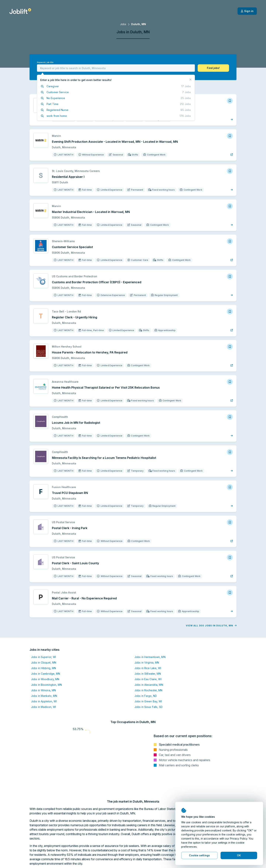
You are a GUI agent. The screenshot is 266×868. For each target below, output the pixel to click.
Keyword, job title (45, 62)
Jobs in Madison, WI (44, 707)
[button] (213, 68)
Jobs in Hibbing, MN (44, 668)
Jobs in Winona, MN (43, 690)
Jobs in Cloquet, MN (44, 663)
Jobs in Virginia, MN (147, 663)
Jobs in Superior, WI (44, 657)
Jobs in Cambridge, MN (46, 674)
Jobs (123, 24)
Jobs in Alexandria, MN (149, 685)
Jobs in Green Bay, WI (148, 701)
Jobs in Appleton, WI (44, 701)
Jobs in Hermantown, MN (150, 657)
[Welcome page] (20, 11)
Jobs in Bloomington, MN (46, 685)
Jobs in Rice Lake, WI (148, 668)
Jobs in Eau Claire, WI (148, 679)
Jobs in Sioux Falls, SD (149, 707)
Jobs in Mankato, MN (44, 696)
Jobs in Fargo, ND (146, 696)
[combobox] (116, 68)
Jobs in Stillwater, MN (148, 674)
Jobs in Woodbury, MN (45, 679)
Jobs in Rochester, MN (149, 690)
